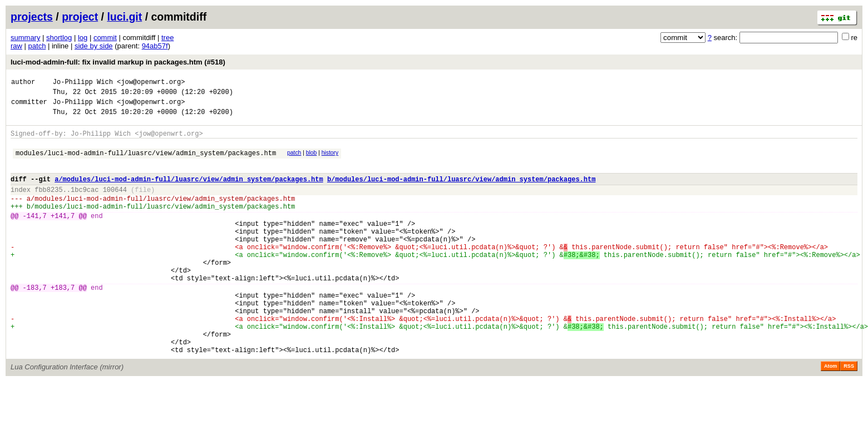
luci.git (124, 17)
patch (37, 46)
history (330, 161)
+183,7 (63, 322)
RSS (849, 414)
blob (312, 161)
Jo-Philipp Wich (83, 83)
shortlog (59, 38)
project (80, 17)
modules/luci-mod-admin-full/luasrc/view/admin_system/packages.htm (146, 163)
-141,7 (35, 236)
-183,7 (35, 322)
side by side (94, 46)
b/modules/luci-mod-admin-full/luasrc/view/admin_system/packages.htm (461, 192)
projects (32, 17)
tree (167, 38)
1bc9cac (85, 204)
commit (105, 38)
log (83, 38)
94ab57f (155, 46)
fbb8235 (48, 204)
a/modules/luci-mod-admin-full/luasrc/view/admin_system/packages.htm (189, 192)
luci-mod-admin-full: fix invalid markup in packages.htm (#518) (118, 62)
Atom (830, 414)
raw (16, 46)
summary (25, 38)
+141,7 (63, 236)
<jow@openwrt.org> (151, 83)
